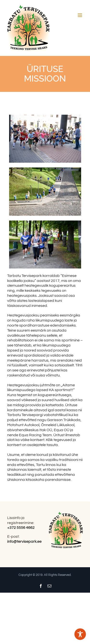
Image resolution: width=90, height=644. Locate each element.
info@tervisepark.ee (24, 542)
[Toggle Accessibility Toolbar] (80, 634)
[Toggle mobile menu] (80, 15)
